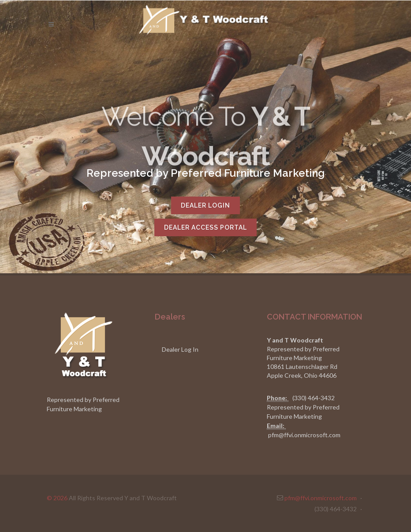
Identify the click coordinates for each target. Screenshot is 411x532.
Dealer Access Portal (205, 227)
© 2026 (57, 498)
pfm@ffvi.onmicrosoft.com (304, 435)
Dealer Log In (180, 349)
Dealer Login (205, 205)
